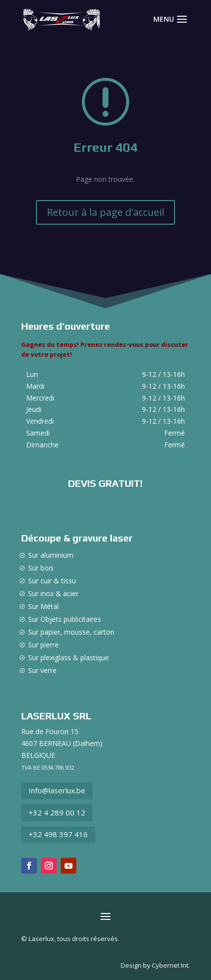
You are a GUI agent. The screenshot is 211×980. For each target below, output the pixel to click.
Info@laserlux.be (57, 790)
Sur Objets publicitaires (65, 619)
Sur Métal (43, 606)
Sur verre (42, 670)
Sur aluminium (51, 555)
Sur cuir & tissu (52, 581)
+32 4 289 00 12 (57, 812)
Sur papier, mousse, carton (71, 632)
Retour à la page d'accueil (105, 212)
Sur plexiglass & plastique (69, 658)
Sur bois (41, 568)
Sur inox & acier (53, 593)
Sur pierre (43, 645)
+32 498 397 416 (58, 834)
